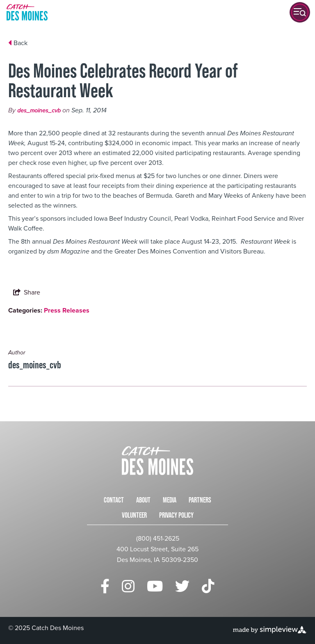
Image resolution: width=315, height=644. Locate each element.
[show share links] (27, 292)
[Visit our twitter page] (182, 587)
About (143, 500)
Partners (200, 500)
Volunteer (134, 515)
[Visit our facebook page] (105, 587)
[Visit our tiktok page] (208, 587)
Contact (114, 500)
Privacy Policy (176, 515)
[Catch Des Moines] (27, 12)
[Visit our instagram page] (128, 587)
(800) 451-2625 (158, 538)
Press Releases (67, 310)
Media (170, 500)
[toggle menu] (300, 12)
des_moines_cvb (39, 111)
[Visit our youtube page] (155, 587)
